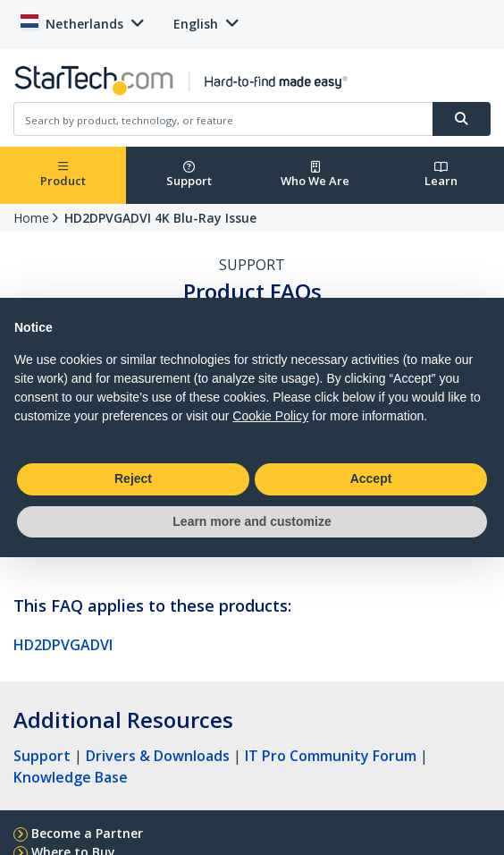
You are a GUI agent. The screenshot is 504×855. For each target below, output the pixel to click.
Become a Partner (87, 833)
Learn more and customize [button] (252, 521)
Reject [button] (133, 478)
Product (63, 175)
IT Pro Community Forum (331, 756)
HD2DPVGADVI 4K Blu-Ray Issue (160, 218)
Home (31, 218)
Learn (441, 175)
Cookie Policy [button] (270, 416)
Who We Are (315, 175)
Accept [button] (371, 478)
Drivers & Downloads (158, 756)
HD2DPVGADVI (63, 645)
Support (189, 175)
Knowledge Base (71, 777)
